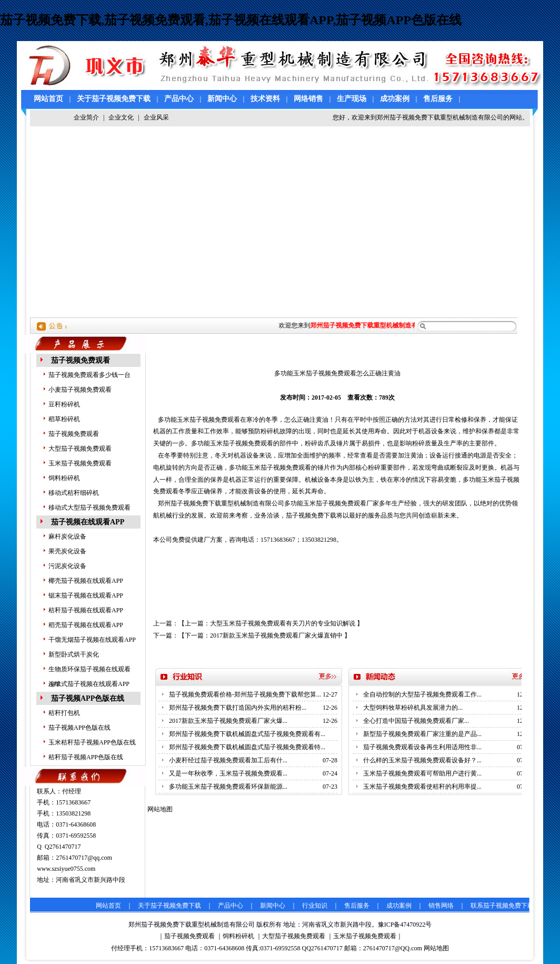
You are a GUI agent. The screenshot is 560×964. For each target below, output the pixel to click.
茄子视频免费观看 (81, 360)
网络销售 (308, 99)
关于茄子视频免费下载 (114, 99)
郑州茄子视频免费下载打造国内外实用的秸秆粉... (238, 708)
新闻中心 (222, 99)
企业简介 (86, 117)
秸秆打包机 (64, 713)
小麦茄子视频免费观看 (80, 390)
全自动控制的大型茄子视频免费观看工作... (422, 694)
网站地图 (436, 948)
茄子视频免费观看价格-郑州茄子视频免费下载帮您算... (245, 694)
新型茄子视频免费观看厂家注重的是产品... (422, 734)
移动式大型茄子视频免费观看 (89, 508)
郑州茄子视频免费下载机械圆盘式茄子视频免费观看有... (247, 734)
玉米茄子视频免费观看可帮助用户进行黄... (422, 773)
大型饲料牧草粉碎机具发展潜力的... (413, 708)
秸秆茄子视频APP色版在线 (86, 757)
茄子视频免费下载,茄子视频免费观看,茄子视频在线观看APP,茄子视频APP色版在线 (231, 20)
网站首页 (48, 99)
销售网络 (441, 906)
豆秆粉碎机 (64, 404)
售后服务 (438, 99)
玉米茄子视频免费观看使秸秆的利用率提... (422, 787)
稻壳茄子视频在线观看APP (86, 625)
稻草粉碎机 (64, 419)
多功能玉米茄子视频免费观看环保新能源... (228, 787)
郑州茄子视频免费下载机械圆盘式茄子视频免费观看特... (247, 747)
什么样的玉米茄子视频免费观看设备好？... (422, 760)
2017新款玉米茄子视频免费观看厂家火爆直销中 (276, 635)
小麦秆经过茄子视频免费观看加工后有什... (228, 760)
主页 (176, 345)
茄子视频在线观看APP (88, 522)
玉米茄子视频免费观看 (80, 463)
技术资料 (265, 99)
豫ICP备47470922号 (405, 925)
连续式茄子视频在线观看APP (89, 684)
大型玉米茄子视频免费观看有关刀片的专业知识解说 (283, 623)
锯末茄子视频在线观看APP (86, 595)
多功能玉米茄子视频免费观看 (199, 420)
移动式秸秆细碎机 (74, 493)
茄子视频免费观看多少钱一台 (89, 375)
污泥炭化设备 (67, 566)
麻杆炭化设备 (67, 536)
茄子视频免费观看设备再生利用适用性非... (422, 747)
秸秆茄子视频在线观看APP (86, 610)
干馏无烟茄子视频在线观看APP (92, 640)
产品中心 (179, 99)
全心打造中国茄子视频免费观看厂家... (416, 721)
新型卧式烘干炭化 (74, 654)
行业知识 (315, 906)
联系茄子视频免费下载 (502, 906)
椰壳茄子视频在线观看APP (86, 581)
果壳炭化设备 (67, 551)
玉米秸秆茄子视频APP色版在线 (92, 742)
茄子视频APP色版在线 (88, 698)
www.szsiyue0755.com (66, 869)
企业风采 (156, 117)
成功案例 (395, 99)
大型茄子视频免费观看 (80, 449)
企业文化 (121, 117)
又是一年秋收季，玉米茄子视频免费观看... (228, 773)
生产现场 (352, 99)
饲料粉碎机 (64, 478)
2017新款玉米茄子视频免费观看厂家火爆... (228, 721)
